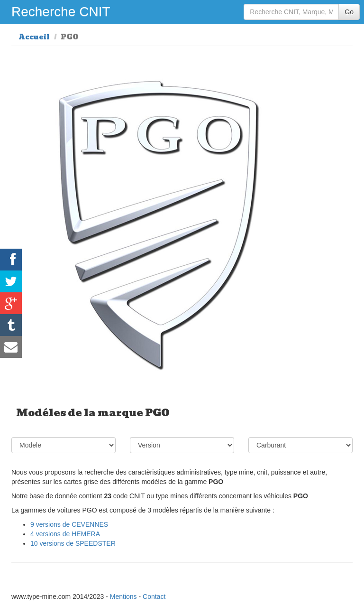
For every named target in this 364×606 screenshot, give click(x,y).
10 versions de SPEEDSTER (73, 543)
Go (349, 12)
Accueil (34, 37)
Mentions (123, 597)
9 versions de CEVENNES (69, 524)
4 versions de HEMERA (65, 534)
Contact (154, 597)
